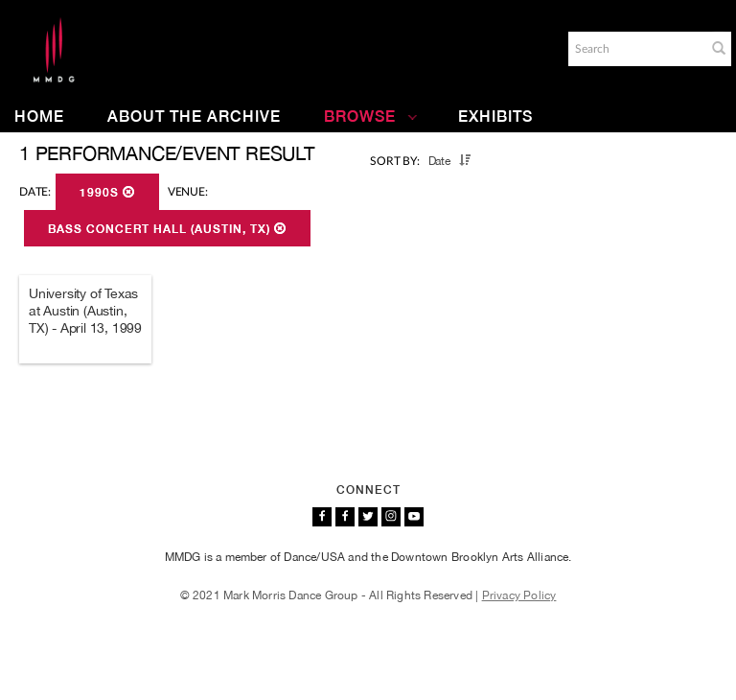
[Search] (635, 49)
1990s (107, 193)
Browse (371, 117)
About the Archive (194, 117)
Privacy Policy (519, 595)
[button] (719, 48)
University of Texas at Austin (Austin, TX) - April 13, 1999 (85, 311)
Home (39, 117)
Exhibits (495, 117)
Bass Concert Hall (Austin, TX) (167, 229)
